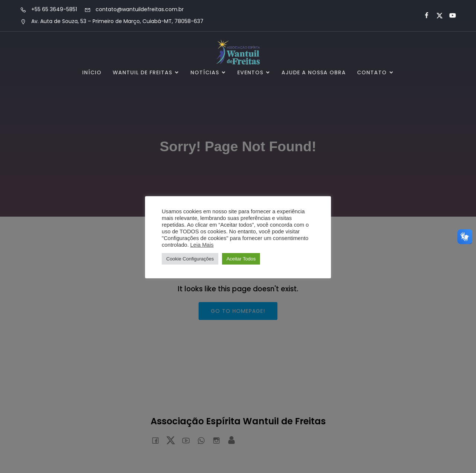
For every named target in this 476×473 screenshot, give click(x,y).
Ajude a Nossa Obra (314, 72)
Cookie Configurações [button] (190, 259)
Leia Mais (202, 245)
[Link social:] (423, 16)
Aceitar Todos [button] (241, 259)
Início (92, 72)
